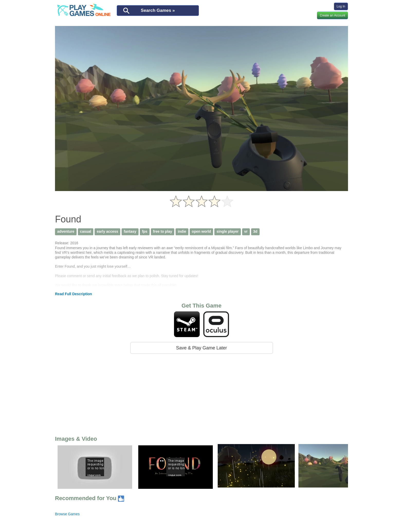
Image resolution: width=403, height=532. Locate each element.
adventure (66, 231)
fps (145, 231)
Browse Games (67, 514)
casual (86, 231)
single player (228, 231)
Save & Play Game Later (201, 348)
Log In (341, 6)
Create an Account (332, 15)
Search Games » (158, 10)
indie (182, 231)
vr (246, 231)
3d (255, 231)
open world (201, 231)
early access (107, 231)
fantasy (130, 231)
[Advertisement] (201, 394)
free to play (163, 231)
